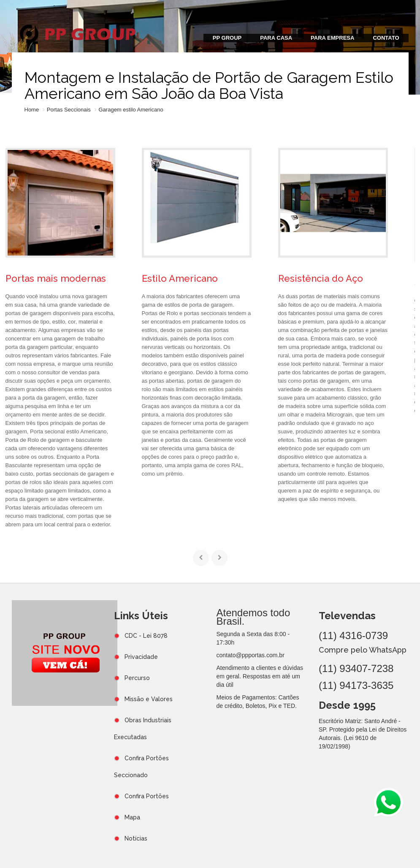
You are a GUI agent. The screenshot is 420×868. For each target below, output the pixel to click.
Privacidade (141, 657)
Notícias (136, 838)
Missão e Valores (149, 699)
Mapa (132, 817)
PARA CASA (276, 38)
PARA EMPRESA (332, 38)
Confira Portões (147, 796)
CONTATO (386, 38)
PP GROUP (227, 38)
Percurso (137, 678)
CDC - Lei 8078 (146, 636)
